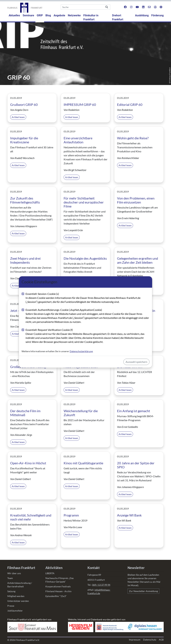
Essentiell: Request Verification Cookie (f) (88, 336)
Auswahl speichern (136, 362)
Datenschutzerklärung (81, 351)
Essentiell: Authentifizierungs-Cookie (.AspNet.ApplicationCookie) (88, 316)
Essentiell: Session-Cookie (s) (88, 298)
